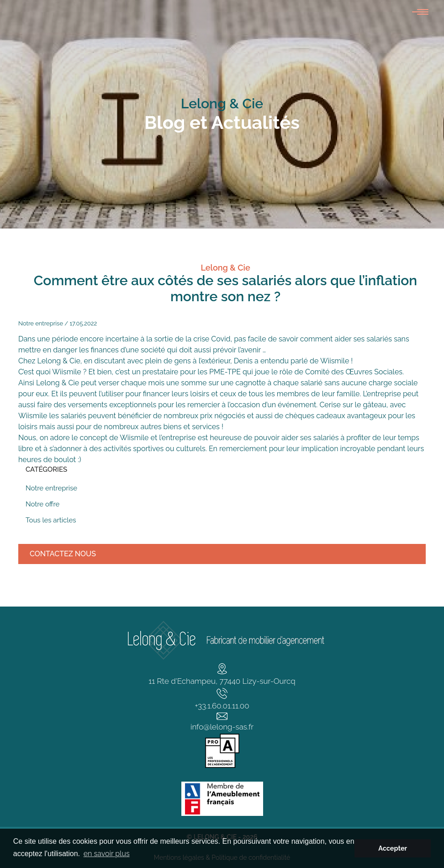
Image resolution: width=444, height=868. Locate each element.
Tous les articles (51, 520)
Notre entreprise (41, 323)
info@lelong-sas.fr (222, 727)
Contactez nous (63, 554)
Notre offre (42, 504)
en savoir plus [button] (107, 854)
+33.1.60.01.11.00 (222, 706)
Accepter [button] (393, 848)
